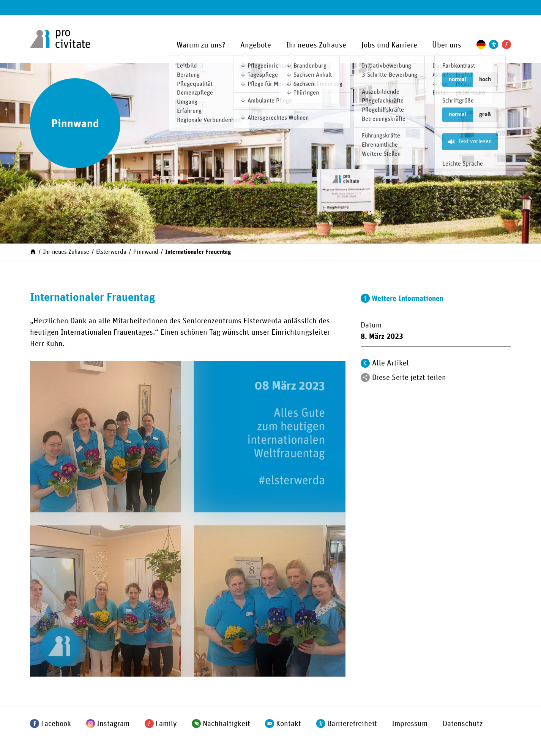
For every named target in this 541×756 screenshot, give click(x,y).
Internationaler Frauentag (198, 252)
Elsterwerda (111, 252)
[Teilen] (365, 378)
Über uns (447, 45)
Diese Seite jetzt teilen (409, 378)
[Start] (33, 251)
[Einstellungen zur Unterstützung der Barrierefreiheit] (494, 44)
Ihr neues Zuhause (316, 45)
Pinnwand (146, 252)
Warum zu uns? (201, 45)
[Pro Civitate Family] (506, 44)
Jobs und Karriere (389, 45)
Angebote (256, 45)
